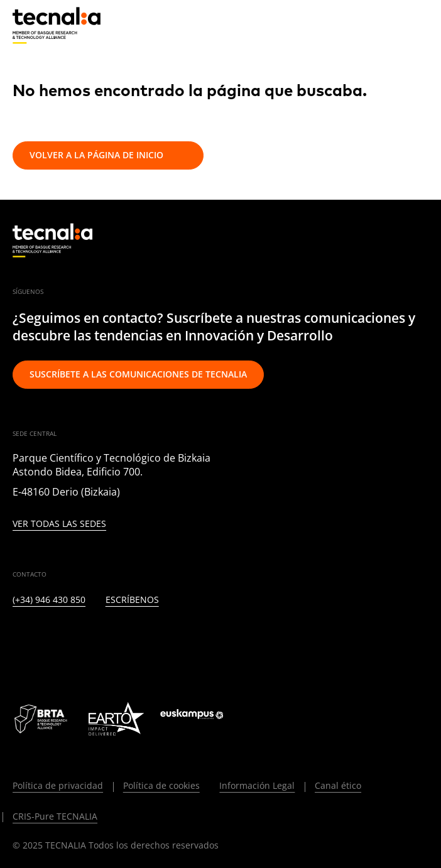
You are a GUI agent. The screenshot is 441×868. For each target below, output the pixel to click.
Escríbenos (132, 600)
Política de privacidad (58, 785)
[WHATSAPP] (232, 641)
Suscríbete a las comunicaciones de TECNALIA (138, 374)
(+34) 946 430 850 (49, 600)
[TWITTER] (49, 641)
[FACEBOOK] (110, 641)
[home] (57, 26)
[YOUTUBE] (140, 641)
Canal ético (338, 785)
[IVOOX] (201, 641)
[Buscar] (388, 24)
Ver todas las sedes (59, 524)
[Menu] (419, 25)
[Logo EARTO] (116, 719)
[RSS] (171, 641)
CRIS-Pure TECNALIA (55, 816)
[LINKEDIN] (19, 641)
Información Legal (257, 785)
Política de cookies (161, 785)
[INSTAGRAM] (79, 641)
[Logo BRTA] (42, 719)
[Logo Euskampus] (200, 719)
